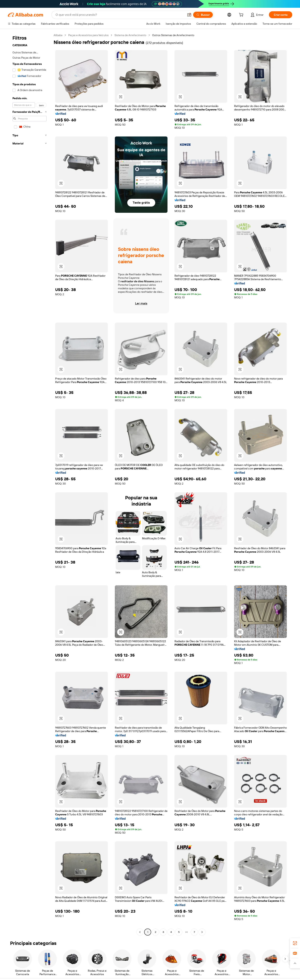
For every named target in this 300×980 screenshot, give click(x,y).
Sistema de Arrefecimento (130, 35)
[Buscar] (203, 15)
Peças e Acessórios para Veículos (88, 35)
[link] (295, 943)
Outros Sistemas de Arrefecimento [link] (173, 35)
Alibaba (58, 35)
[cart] (242, 15)
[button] (189, 15)
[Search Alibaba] (120, 15)
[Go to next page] (202, 932)
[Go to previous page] (140, 932)
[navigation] (30, 484)
